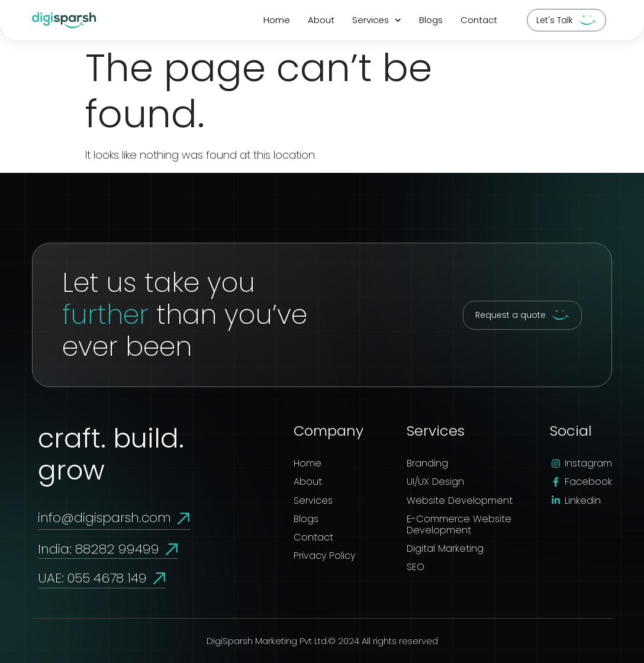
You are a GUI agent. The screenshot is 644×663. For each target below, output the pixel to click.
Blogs (431, 20)
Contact (479, 20)
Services (377, 20)
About (321, 20)
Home (277, 20)
